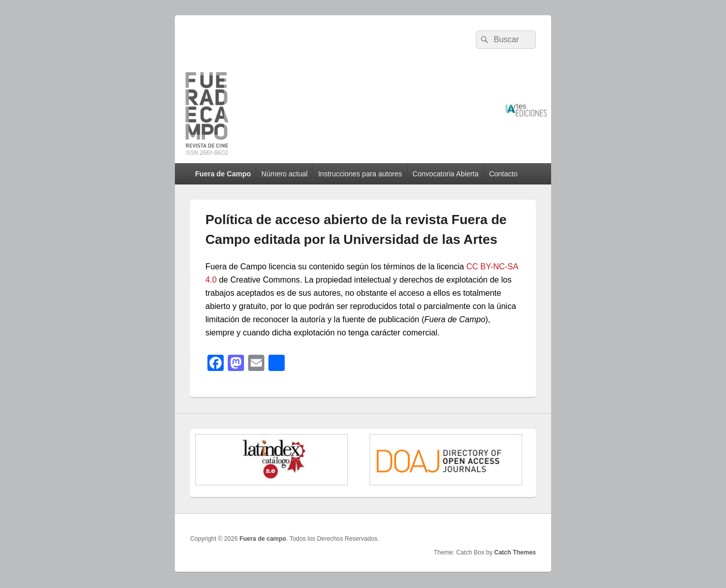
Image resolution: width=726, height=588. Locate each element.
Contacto (503, 174)
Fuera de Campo (223, 174)
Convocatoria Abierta (445, 174)
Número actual (284, 174)
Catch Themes (515, 552)
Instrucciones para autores (360, 174)
